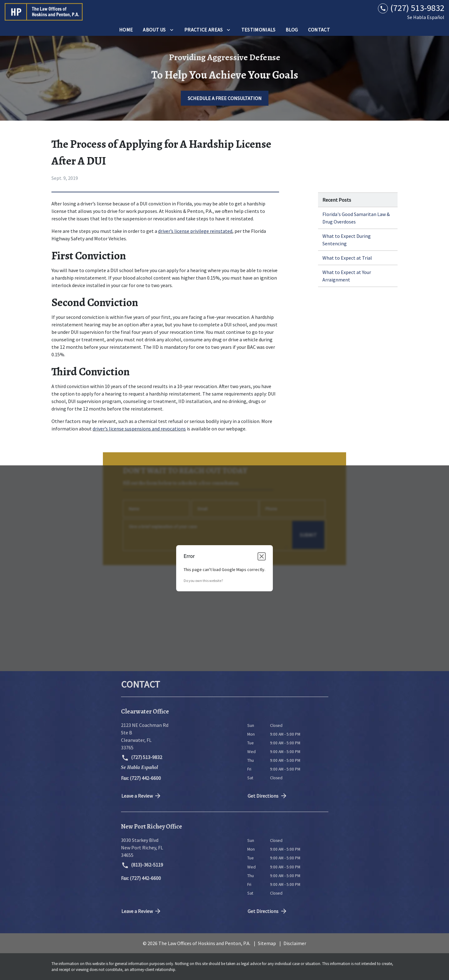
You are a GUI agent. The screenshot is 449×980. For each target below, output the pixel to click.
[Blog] (292, 30)
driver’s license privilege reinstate (194, 231)
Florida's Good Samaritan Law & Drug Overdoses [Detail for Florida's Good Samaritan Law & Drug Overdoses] (356, 218)
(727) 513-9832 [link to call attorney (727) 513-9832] (142, 758)
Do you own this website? (203, 581)
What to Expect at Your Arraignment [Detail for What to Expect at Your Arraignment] (347, 276)
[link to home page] (44, 12)
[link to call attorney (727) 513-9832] (411, 8)
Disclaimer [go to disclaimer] (295, 943)
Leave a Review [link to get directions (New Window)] (142, 796)
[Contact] (319, 30)
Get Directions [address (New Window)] (268, 796)
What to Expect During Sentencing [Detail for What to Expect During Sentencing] (347, 240)
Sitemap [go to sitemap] (267, 943)
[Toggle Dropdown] (172, 30)
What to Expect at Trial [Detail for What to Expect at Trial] (347, 258)
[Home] (126, 30)
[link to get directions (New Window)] (179, 736)
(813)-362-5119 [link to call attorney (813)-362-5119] (142, 865)
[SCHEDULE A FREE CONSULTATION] (225, 98)
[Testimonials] (258, 30)
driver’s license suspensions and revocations (139, 429)
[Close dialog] (262, 556)
